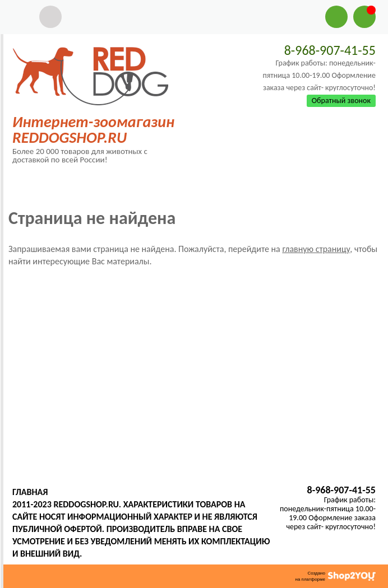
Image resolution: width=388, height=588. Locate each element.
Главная (30, 492)
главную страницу (316, 249)
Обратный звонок (341, 101)
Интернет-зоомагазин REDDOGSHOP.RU (93, 130)
